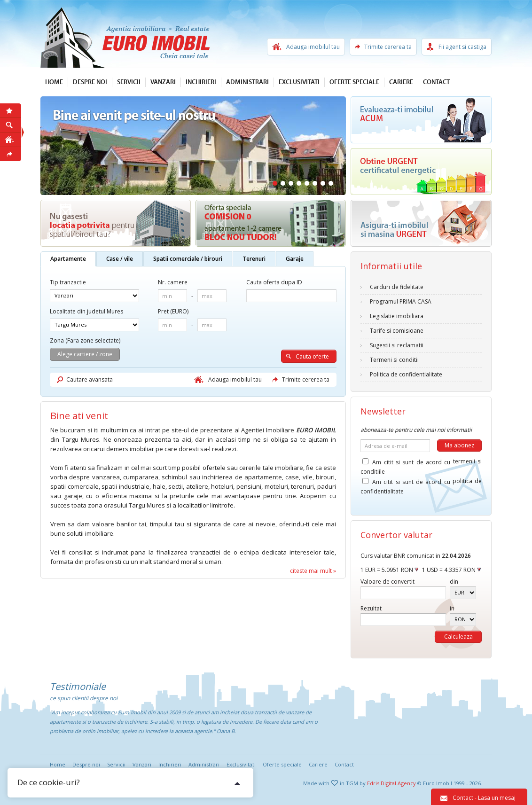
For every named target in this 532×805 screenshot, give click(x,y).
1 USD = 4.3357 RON (451, 570)
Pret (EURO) (173, 311)
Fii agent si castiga (462, 47)
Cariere (401, 82)
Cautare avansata (90, 379)
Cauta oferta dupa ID (274, 282)
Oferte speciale (354, 82)
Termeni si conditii (394, 360)
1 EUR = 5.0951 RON (389, 570)
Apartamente (68, 259)
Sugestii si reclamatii (397, 345)
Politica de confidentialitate (406, 374)
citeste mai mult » (313, 571)
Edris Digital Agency (391, 783)
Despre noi (90, 82)
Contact (436, 82)
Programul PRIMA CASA (401, 301)
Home (54, 82)
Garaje (295, 259)
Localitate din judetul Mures (86, 311)
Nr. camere (173, 282)
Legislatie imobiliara (397, 316)
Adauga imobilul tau (313, 47)
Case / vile (120, 259)
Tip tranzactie (68, 282)
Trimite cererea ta (388, 47)
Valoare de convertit (387, 582)
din (454, 582)
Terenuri (254, 259)
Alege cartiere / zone (85, 354)
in (452, 608)
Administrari (247, 82)
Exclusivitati (299, 82)
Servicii (129, 82)
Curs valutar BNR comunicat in (416, 556)
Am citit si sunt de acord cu (421, 464)
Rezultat (371, 608)
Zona (57, 340)
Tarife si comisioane (397, 331)
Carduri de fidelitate (397, 287)
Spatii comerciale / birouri (188, 259)
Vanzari (163, 82)
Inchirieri (201, 82)
